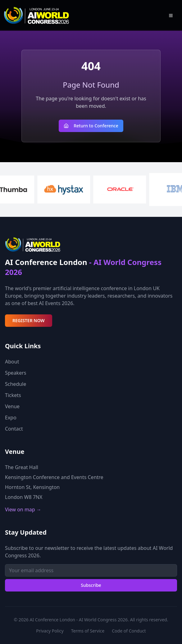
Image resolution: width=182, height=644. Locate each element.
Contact (14, 429)
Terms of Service (88, 631)
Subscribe (91, 585)
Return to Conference (91, 126)
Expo (11, 418)
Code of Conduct (129, 631)
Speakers (16, 373)
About (12, 362)
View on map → (23, 509)
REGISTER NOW (29, 320)
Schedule (16, 384)
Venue (12, 406)
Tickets (13, 395)
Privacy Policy (50, 631)
